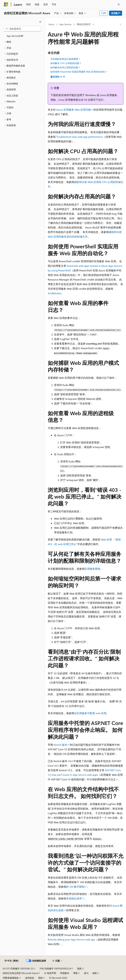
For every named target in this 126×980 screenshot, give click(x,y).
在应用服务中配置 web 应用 (90, 713)
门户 (104, 13)
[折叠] (40, 22)
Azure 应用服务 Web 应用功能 (74, 110)
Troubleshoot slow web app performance (80, 137)
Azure (51, 24)
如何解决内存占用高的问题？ (65, 67)
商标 (41, 978)
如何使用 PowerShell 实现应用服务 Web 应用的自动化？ (79, 72)
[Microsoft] (6, 4)
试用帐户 (116, 13)
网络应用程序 (84, 24)
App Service (65, 24)
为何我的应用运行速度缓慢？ (65, 59)
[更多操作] (121, 25)
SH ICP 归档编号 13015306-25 (18, 968)
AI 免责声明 (50, 973)
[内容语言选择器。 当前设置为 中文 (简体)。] (12, 961)
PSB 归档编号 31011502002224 (55, 968)
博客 (75, 973)
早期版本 (65, 973)
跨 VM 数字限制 (75, 887)
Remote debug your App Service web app (71, 939)
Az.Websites (54, 293)
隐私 (80, 968)
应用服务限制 (92, 569)
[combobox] (22, 29)
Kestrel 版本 (60, 745)
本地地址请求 (74, 898)
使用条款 (30, 978)
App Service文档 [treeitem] (15, 36)
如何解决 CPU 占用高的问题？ (66, 63)
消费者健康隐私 (11, 978)
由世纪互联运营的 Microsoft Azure (20, 973)
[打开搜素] (119, 4)
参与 (86, 973)
